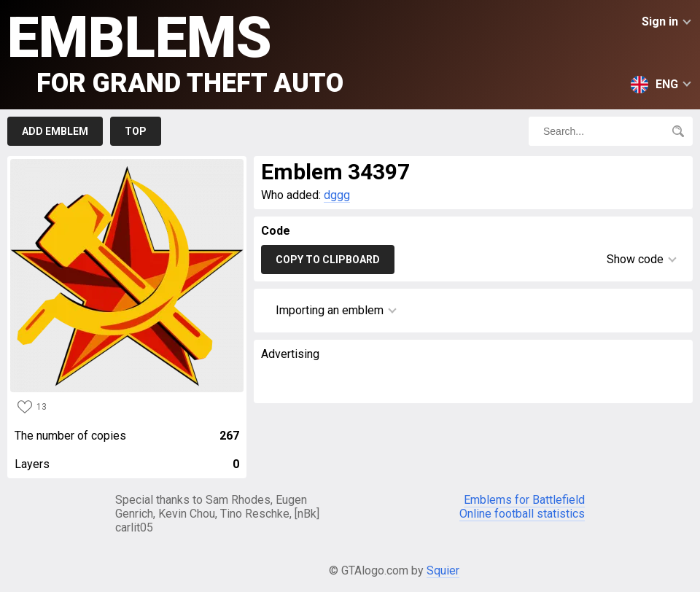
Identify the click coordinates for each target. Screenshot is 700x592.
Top (136, 131)
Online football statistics (522, 514)
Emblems (175, 51)
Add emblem (55, 131)
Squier (443, 570)
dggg (337, 195)
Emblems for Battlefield (524, 500)
